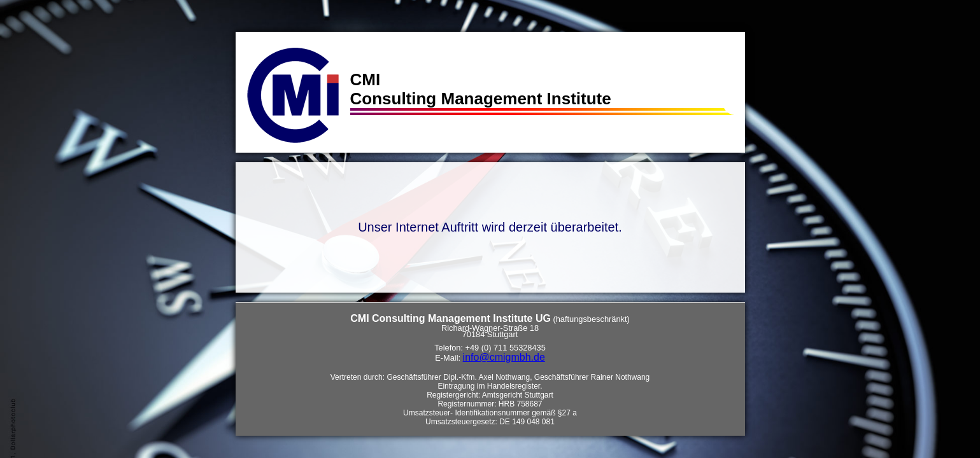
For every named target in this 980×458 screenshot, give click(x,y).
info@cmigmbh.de (504, 357)
